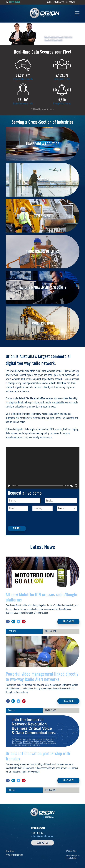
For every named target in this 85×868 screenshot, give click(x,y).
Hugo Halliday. (71, 858)
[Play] (9, 486)
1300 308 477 (70, 2)
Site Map (10, 851)
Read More (68, 622)
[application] (43, 468)
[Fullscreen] (76, 486)
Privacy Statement (14, 855)
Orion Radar (13, 2)
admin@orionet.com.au (42, 836)
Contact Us (42, 843)
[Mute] (72, 486)
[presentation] (29, 518)
